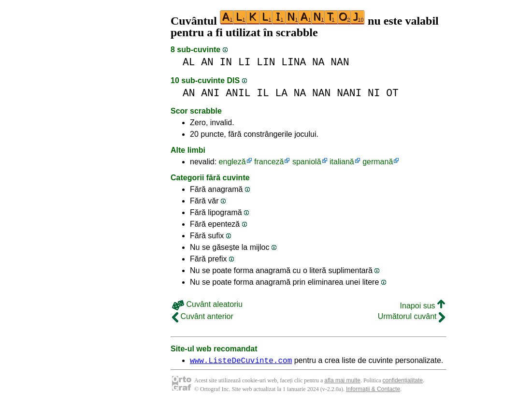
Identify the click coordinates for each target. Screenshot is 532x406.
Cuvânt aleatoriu (207, 304)
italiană (342, 162)
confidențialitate (403, 382)
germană (378, 162)
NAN (340, 62)
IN (226, 62)
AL (189, 62)
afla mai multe (342, 382)
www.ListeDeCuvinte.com (241, 362)
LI (244, 62)
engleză (232, 162)
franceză (269, 162)
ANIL (238, 93)
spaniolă (307, 162)
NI (374, 93)
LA (281, 93)
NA (318, 62)
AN (207, 62)
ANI (210, 93)
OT (392, 93)
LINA (294, 62)
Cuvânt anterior (203, 316)
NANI (349, 93)
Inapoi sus (423, 306)
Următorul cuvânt (411, 316)
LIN (266, 62)
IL (263, 93)
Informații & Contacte (373, 391)
